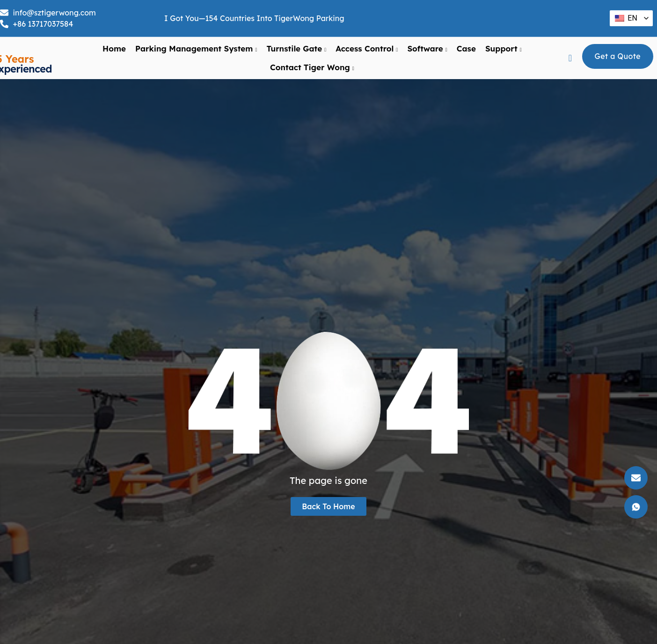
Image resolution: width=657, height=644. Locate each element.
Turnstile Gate (296, 49)
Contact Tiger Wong (312, 67)
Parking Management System (196, 49)
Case (466, 48)
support (504, 49)
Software (427, 49)
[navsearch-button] (570, 58)
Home (114, 48)
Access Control (367, 49)
